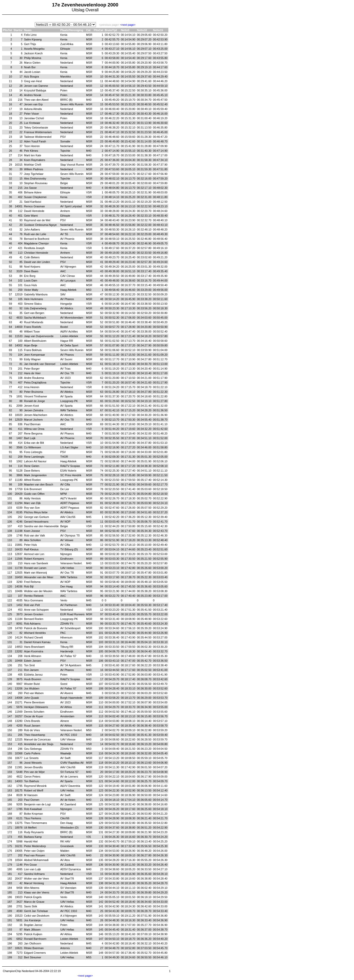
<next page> (128, 25)
